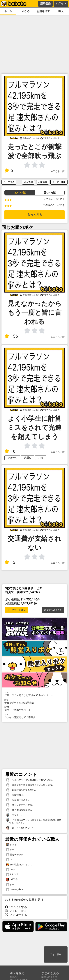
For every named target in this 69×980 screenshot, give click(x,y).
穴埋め (28, 458)
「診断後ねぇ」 (16, 795)
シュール (12, 458)
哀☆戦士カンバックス (19, 865)
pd (9, 860)
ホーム (8, 11)
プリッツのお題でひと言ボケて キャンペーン (35, 694)
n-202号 (12, 880)
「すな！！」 (15, 815)
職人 (61, 11)
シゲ (10, 850)
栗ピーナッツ (15, 855)
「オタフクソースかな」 (20, 805)
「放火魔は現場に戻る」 (20, 810)
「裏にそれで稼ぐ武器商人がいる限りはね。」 (31, 785)
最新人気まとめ (49, 977)
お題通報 (43, 182)
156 (11, 336)
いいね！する (16, 907)
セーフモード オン (16, 610)
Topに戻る (56, 954)
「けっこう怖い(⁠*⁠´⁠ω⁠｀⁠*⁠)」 (21, 828)
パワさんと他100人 (54, 199)
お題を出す (43, 11)
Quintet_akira (14, 890)
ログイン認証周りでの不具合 (35, 716)
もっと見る (35, 215)
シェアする (9, 182)
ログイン (61, 3)
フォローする (16, 911)
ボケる (26, 11)
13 (10, 562)
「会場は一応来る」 (18, 800)
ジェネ (11, 845)
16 (10, 451)
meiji (10, 870)
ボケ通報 (28, 182)
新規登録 (45, 3)
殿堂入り (14, 977)
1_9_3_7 (12, 875)
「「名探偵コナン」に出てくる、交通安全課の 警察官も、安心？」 (34, 821)
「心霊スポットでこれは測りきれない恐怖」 (30, 780)
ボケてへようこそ (53, 610)
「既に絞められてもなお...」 (22, 790)
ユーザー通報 (59, 182)
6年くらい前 (58, 171)
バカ (41, 458)
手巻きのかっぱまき (54, 205)
